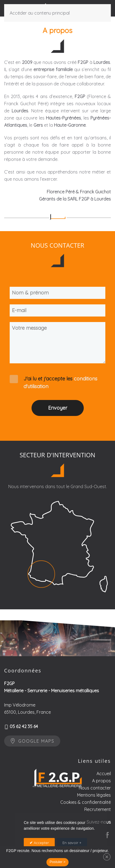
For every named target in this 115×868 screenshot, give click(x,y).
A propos (101, 801)
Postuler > (57, 862)
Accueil (104, 794)
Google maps (32, 746)
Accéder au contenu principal (40, 13)
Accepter (41, 843)
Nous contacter (95, 808)
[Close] (107, 857)
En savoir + (72, 843)
